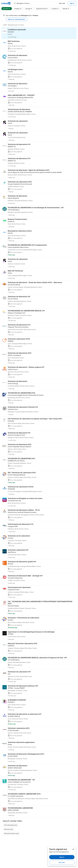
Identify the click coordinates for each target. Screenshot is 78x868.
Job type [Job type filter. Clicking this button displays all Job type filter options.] (29, 9)
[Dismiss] (73, 849)
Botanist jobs (9, 829)
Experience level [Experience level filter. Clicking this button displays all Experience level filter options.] (42, 9)
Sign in (72, 3)
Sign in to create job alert (17, 19)
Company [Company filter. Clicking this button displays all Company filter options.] (18, 9)
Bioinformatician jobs (12, 833)
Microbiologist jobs (11, 825)
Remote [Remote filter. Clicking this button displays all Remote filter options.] (66, 9)
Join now (62, 3)
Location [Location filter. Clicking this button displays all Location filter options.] (55, 9)
